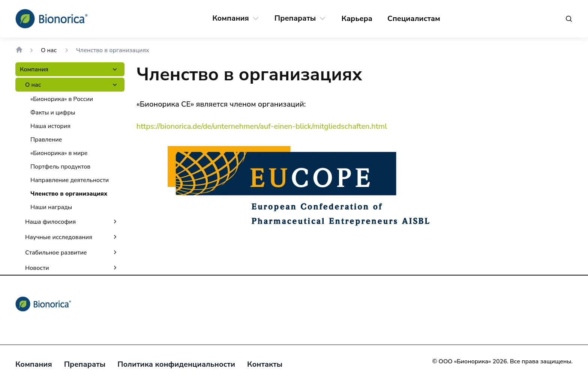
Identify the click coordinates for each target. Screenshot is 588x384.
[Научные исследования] (59, 237)
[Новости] (37, 268)
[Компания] (231, 18)
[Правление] (46, 140)
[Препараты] (295, 18)
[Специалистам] (414, 19)
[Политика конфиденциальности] (176, 364)
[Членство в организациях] (69, 194)
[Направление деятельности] (70, 180)
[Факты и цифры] (53, 113)
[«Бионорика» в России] (62, 99)
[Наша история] (50, 126)
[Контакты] (265, 364)
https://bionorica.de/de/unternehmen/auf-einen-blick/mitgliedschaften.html (262, 126)
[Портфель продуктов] (60, 167)
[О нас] (33, 85)
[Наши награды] (51, 207)
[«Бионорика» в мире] (59, 153)
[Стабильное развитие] (56, 252)
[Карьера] (357, 19)
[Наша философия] (50, 222)
